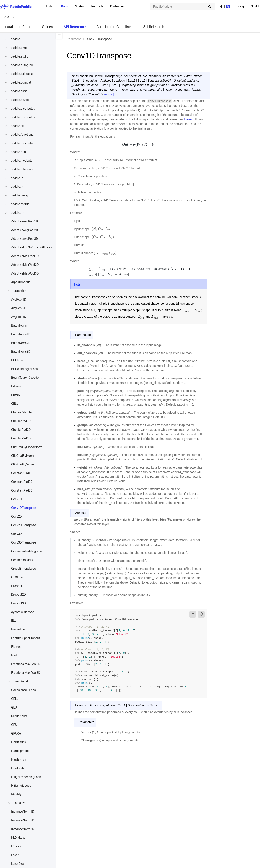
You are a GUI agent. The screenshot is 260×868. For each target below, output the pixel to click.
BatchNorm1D (21, 334)
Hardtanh (18, 768)
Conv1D (17, 499)
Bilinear (16, 386)
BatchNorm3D (21, 352)
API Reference (75, 27)
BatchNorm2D (21, 343)
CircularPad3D (21, 438)
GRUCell (17, 733)
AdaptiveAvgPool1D (25, 221)
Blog (241, 6)
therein (189, 119)
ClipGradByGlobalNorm (27, 447)
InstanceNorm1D (23, 812)
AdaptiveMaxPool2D (25, 265)
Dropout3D (19, 603)
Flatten (16, 647)
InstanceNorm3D (23, 829)
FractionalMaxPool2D (26, 664)
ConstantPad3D (22, 490)
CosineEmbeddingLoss (27, 551)
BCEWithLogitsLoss (24, 369)
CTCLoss (17, 577)
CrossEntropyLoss (24, 569)
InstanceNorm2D (23, 820)
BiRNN (16, 395)
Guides (47, 27)
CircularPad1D (21, 421)
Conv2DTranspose (24, 525)
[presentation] (92, 136)
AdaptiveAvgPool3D (25, 239)
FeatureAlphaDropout (26, 638)
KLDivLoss (18, 838)
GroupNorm (19, 716)
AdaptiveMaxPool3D (25, 273)
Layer (15, 855)
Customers (117, 6)
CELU (15, 404)
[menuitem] (241, 7)
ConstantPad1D (22, 473)
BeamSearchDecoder (25, 378)
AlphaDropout (21, 282)
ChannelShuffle (21, 412)
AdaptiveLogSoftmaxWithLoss (32, 247)
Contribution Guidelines (114, 27)
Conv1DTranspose (24, 508)
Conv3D (17, 534)
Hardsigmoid (20, 751)
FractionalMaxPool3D (26, 673)
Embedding (19, 629)
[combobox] (182, 7)
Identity (16, 794)
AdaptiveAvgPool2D (25, 230)
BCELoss (17, 360)
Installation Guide (18, 27)
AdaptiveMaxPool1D (25, 256)
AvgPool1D (19, 299)
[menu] (85, 7)
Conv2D (17, 516)
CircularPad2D (21, 430)
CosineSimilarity (22, 560)
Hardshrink (19, 742)
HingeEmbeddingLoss (26, 777)
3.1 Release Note (157, 27)
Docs (65, 6)
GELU (15, 699)
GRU (14, 725)
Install (50, 6)
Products (97, 6)
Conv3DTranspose (24, 542)
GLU (14, 707)
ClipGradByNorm (23, 456)
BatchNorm (19, 325)
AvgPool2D (19, 308)
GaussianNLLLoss (24, 690)
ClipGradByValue (22, 464)
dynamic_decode (23, 612)
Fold (14, 655)
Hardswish (18, 759)
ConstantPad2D (22, 482)
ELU (14, 621)
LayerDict (18, 864)
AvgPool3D (19, 317)
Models (80, 6)
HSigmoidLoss (21, 786)
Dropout (17, 586)
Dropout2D (19, 595)
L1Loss (16, 846)
